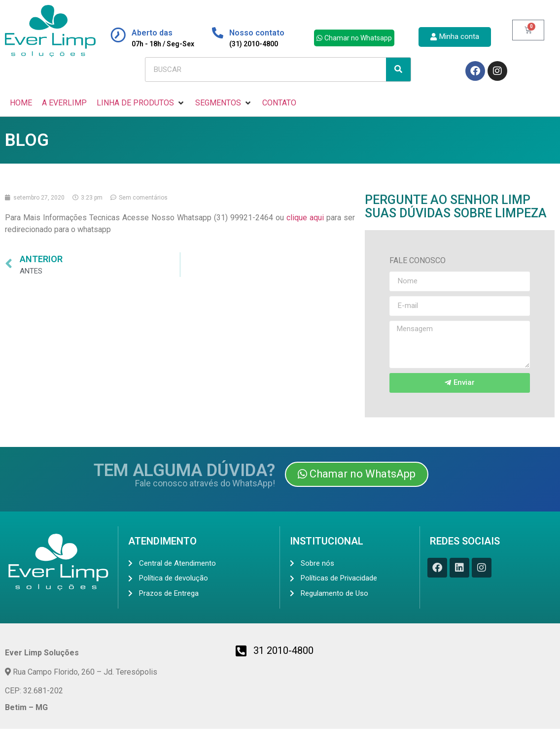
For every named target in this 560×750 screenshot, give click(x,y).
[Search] (398, 69)
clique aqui (305, 218)
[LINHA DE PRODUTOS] (141, 103)
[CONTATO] (279, 103)
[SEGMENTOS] (224, 103)
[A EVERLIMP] (64, 103)
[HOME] (21, 103)
